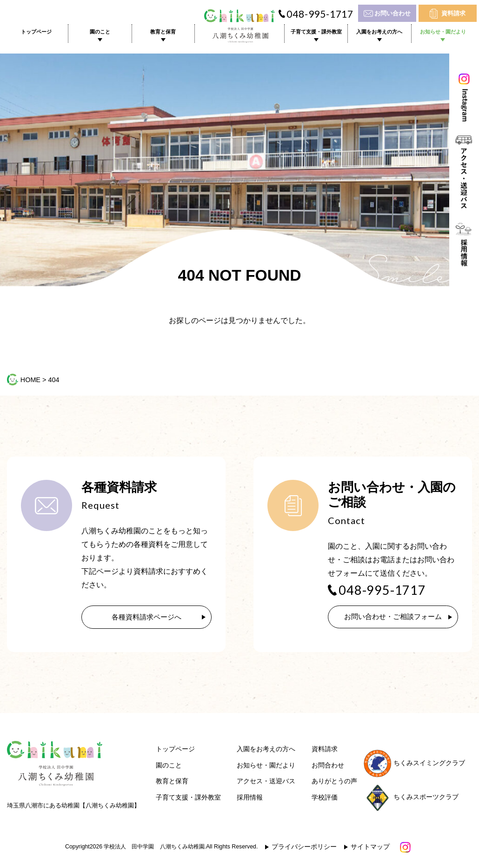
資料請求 (453, 13)
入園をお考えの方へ (379, 32)
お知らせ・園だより (443, 32)
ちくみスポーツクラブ (411, 798)
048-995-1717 (320, 14)
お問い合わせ (393, 13)
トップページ (36, 32)
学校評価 (325, 798)
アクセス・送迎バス (266, 782)
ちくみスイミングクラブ (414, 764)
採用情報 (250, 798)
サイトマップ (370, 848)
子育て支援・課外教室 (316, 32)
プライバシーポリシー (304, 848)
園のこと (100, 32)
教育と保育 (163, 32)
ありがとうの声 (334, 782)
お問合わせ (328, 766)
